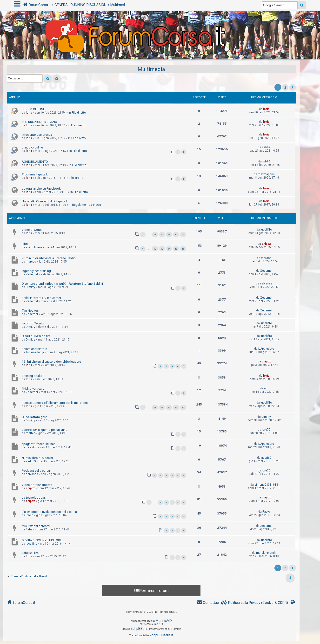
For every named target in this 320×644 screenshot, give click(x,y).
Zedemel (32, 274)
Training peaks (32, 376)
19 (176, 235)
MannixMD (164, 621)
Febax (30, 529)
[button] (293, 87)
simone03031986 (266, 485)
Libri (25, 244)
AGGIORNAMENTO (35, 162)
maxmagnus (266, 174)
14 (169, 249)
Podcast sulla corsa (36, 471)
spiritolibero (34, 247)
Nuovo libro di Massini (37, 458)
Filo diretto (79, 113)
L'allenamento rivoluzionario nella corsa (49, 512)
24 (176, 407)
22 (162, 407)
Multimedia (151, 69)
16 (155, 235)
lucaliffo (266, 230)
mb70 (266, 161)
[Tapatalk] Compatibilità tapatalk (45, 201)
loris (29, 113)
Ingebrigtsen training (36, 271)
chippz (266, 244)
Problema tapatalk (35, 174)
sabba (266, 147)
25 (183, 407)
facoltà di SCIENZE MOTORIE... (43, 540)
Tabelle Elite (30, 553)
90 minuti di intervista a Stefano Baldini (49, 258)
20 (183, 235)
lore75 (266, 430)
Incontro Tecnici (33, 323)
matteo (31, 433)
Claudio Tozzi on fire (36, 336)
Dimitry (30, 287)
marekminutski (266, 553)
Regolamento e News (87, 205)
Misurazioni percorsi (36, 526)
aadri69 (31, 461)
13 (162, 249)
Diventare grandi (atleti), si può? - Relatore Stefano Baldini (62, 284)
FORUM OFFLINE (33, 109)
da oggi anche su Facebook (41, 189)
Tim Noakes (30, 311)
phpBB (138, 629)
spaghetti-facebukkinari (39, 444)
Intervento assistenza (37, 135)
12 (155, 249)
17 (162, 235)
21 (155, 407)
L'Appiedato (266, 349)
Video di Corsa (32, 230)
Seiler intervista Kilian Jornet (41, 298)
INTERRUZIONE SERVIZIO (39, 122)
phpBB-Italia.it (162, 635)
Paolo (30, 515)
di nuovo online (32, 147)
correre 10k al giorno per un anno (45, 430)
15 (176, 249)
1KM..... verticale (33, 389)
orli (266, 388)
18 (169, 235)
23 (169, 407)
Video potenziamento (37, 485)
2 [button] (285, 87)
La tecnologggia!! (34, 498)
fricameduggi (35, 352)
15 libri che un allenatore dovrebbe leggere (51, 362)
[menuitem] (255, 603)
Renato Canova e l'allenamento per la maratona (55, 403)
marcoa (31, 262)
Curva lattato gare (34, 417)
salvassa (266, 283)
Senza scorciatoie (34, 349)
